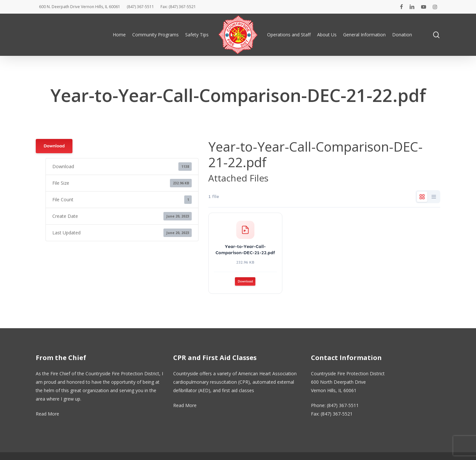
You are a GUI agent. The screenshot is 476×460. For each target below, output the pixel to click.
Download (54, 146)
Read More (47, 414)
